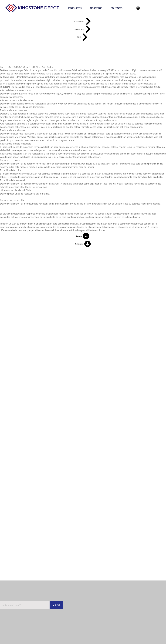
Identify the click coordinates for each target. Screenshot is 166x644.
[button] (75, 8)
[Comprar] (83, 236)
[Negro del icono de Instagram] (138, 8)
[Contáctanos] (83, 244)
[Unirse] (56, 605)
